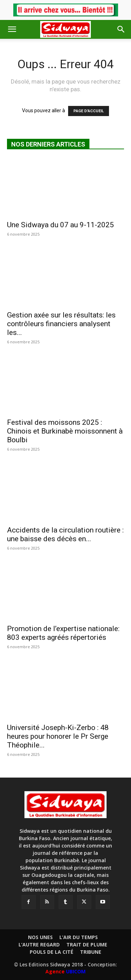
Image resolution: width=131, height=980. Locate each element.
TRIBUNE (91, 952)
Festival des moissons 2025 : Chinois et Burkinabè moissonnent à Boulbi (65, 431)
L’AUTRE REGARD (39, 945)
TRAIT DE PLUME (87, 945)
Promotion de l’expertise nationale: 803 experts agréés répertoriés (63, 633)
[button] (12, 29)
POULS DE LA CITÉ (52, 952)
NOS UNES (40, 937)
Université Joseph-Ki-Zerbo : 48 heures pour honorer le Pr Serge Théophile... (58, 736)
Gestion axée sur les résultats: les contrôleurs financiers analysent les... (61, 324)
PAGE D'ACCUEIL (89, 111)
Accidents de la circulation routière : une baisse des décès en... (65, 534)
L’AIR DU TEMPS (79, 937)
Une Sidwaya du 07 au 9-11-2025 (60, 225)
